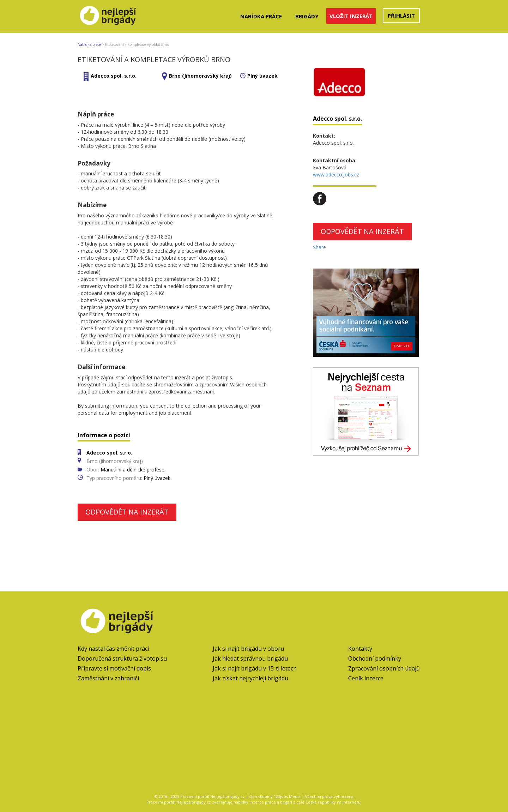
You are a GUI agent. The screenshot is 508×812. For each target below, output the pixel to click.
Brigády (307, 16)
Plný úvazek (262, 76)
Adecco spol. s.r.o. (114, 76)
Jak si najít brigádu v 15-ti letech (255, 668)
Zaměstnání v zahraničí (108, 678)
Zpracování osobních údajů (384, 668)
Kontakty (360, 649)
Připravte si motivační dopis (114, 668)
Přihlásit (401, 16)
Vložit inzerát (351, 16)
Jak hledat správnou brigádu (250, 658)
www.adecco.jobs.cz (336, 175)
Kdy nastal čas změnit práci (113, 649)
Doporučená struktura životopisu (122, 658)
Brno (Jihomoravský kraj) (200, 76)
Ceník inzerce (366, 678)
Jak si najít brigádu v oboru (248, 649)
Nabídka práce (261, 16)
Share (319, 247)
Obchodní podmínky (375, 658)
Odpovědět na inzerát (127, 512)
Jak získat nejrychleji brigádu (250, 678)
